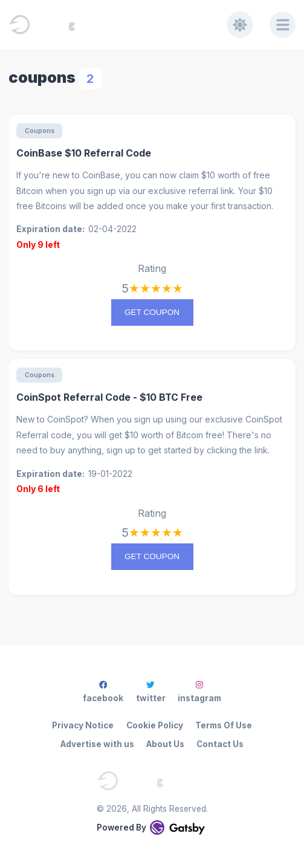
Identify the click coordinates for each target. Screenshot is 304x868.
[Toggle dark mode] (240, 25)
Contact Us (220, 744)
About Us (165, 744)
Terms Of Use (224, 725)
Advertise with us (97, 744)
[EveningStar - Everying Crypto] (118, 24)
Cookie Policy (155, 725)
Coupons (40, 131)
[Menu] (283, 25)
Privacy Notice (83, 725)
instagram (199, 692)
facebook (103, 692)
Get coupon (152, 312)
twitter (151, 692)
